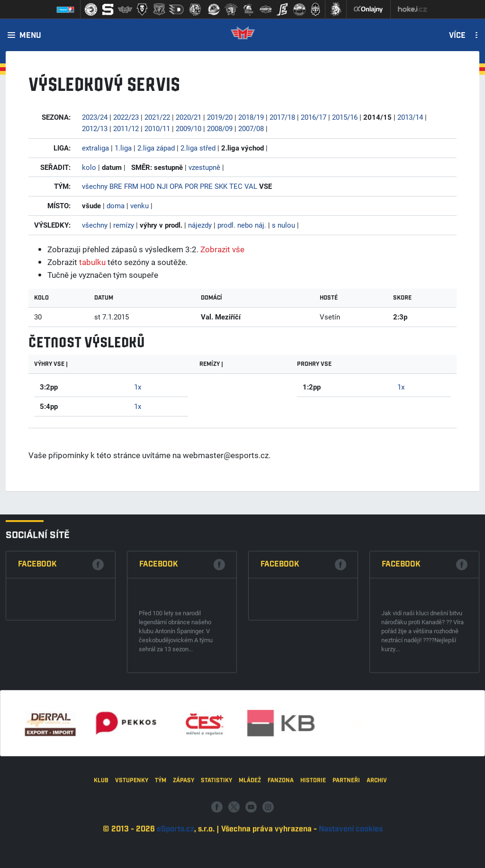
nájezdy (200, 225)
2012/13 (95, 128)
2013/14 (410, 117)
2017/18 (282, 117)
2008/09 (220, 128)
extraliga (95, 148)
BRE (116, 186)
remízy (124, 225)
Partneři (346, 856)
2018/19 (251, 117)
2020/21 (189, 117)
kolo (89, 167)
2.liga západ (156, 148)
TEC (236, 186)
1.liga (123, 148)
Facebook (37, 692)
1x (138, 387)
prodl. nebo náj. (242, 225)
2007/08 (251, 128)
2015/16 (345, 117)
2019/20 (220, 117)
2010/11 (157, 128)
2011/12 (126, 128)
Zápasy (184, 856)
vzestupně (204, 167)
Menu (30, 36)
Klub (101, 856)
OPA (176, 186)
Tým (161, 856)
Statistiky (216, 856)
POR (191, 186)
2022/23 (126, 117)
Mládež (250, 856)
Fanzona (281, 856)
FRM (131, 186)
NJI (162, 186)
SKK (221, 186)
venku (139, 205)
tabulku (92, 262)
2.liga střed (198, 148)
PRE (206, 186)
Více (457, 36)
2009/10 (189, 128)
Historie (313, 856)
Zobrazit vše (222, 249)
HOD (148, 186)
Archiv (377, 856)
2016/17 (314, 117)
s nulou (283, 225)
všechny (95, 186)
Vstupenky (132, 856)
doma (116, 205)
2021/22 (157, 117)
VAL (251, 186)
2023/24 (95, 117)
